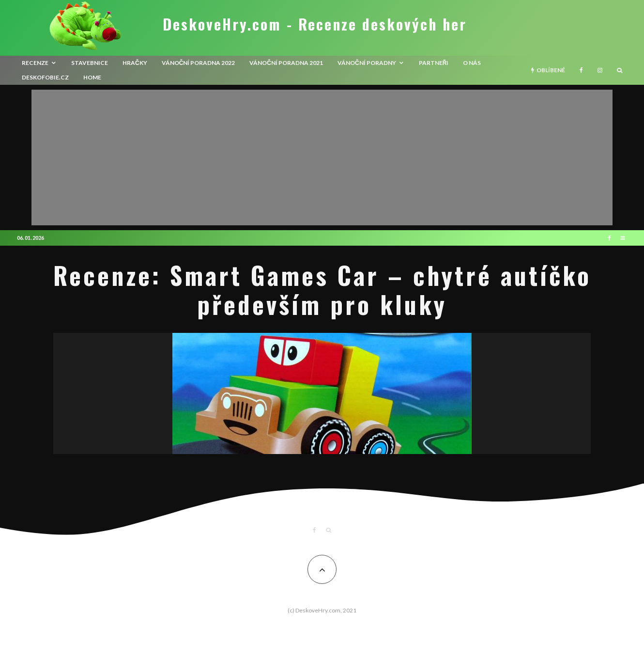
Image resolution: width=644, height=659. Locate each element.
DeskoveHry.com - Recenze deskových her (315, 24)
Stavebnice (90, 63)
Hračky (135, 63)
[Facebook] (581, 70)
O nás (472, 63)
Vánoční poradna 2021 (286, 63)
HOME (92, 77)
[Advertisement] (322, 157)
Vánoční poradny (367, 63)
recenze (35, 63)
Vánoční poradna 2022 (199, 63)
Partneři (434, 63)
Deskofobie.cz (45, 77)
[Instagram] (600, 70)
